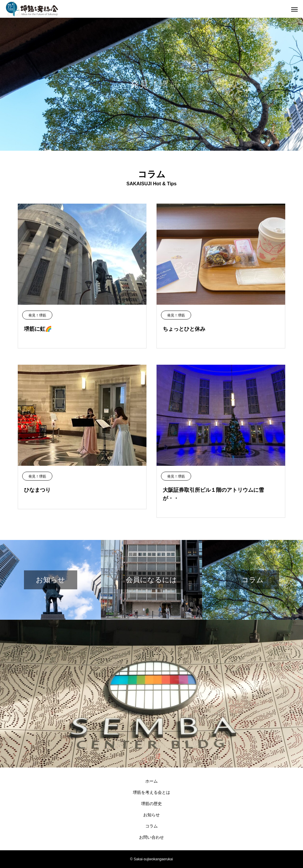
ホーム (151, 781)
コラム (151, 826)
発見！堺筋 (37, 315)
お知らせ (151, 815)
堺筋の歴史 (151, 804)
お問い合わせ (151, 837)
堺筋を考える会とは (151, 792)
